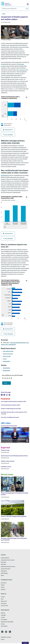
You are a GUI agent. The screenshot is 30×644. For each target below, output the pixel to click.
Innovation (4, 604)
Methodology (4, 574)
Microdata (3, 565)
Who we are (4, 602)
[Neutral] (9, 378)
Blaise (2, 576)
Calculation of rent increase (8, 561)
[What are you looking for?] (15, 9)
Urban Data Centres (6, 570)
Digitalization (7, 371)
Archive (3, 625)
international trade (8, 351)
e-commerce (22, 70)
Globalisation (6, 368)
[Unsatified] (6, 378)
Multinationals (5, 176)
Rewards (3, 590)
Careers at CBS (4, 606)
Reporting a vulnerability (7, 623)
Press (2, 600)
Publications (4, 572)
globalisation (6, 361)
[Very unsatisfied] (3, 378)
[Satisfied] (12, 378)
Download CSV (8, 130)
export (5, 359)
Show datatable (8, 135)
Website (3, 614)
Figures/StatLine (5, 559)
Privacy (3, 588)
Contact (3, 598)
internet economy (8, 354)
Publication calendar (6, 638)
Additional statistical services (8, 567)
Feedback (25, 643)
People (3, 586)
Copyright (3, 616)
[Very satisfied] (15, 378)
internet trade (7, 356)
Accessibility (4, 620)
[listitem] (2, 396)
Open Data (4, 563)
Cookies (3, 618)
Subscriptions (4, 627)
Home (4, 14)
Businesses (4, 584)
